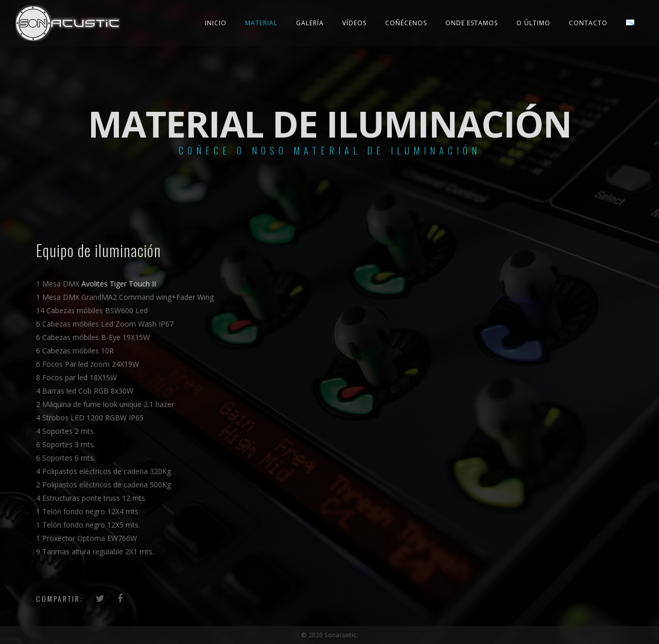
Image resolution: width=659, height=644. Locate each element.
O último (533, 23)
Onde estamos (472, 23)
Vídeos (354, 23)
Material (261, 23)
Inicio (216, 23)
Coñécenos (406, 23)
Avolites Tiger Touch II (119, 284)
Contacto (588, 23)
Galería (310, 23)
